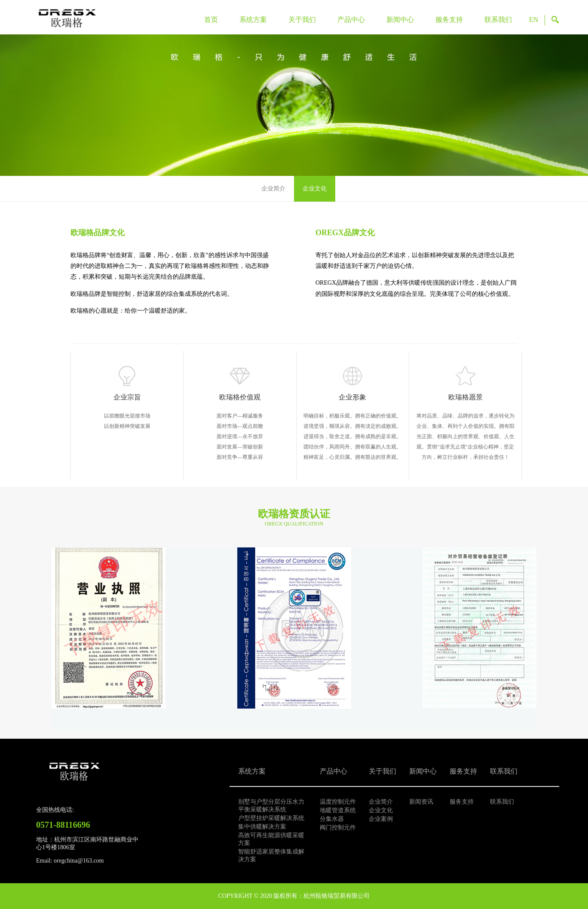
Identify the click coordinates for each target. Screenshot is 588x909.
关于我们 (302, 20)
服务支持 (449, 20)
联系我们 (498, 20)
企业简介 (273, 189)
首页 (211, 20)
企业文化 (315, 189)
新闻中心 (400, 20)
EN (534, 20)
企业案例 (381, 819)
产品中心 (351, 20)
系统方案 (253, 20)
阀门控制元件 (338, 828)
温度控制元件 (338, 802)
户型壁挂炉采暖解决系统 (271, 818)
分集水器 (332, 819)
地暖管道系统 (338, 810)
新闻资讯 (421, 802)
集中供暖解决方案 (262, 827)
